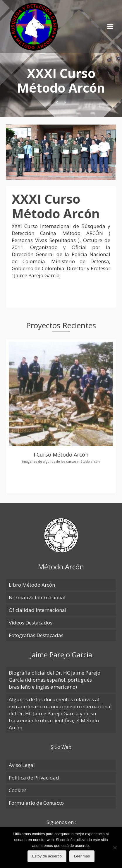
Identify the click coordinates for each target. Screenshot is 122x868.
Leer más (82, 856)
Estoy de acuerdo (47, 856)
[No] (115, 847)
